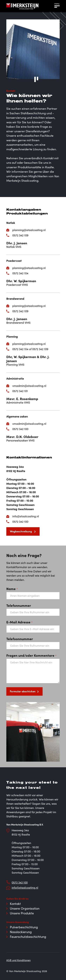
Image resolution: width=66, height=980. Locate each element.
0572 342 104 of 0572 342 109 (30, 349)
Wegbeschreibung (21, 531)
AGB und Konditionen (18, 960)
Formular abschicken (23, 691)
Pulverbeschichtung (24, 927)
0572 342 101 (20, 391)
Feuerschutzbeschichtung (28, 937)
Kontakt (15, 904)
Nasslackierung (21, 932)
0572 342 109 (20, 235)
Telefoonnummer (20, 639)
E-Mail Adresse (19, 622)
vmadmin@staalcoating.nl (29, 386)
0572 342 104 (20, 273)
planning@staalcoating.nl (29, 230)
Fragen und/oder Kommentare (31, 655)
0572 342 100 (20, 429)
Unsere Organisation (25, 908)
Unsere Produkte (22, 913)
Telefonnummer (19, 605)
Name (12, 589)
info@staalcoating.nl (26, 516)
